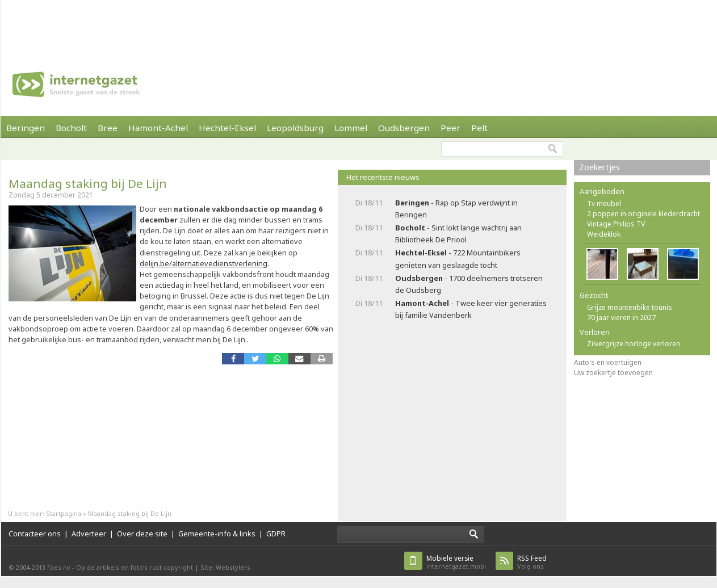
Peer (450, 128)
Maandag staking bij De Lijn (88, 183)
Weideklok (604, 234)
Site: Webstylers (225, 567)
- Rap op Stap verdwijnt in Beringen (456, 209)
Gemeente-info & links (217, 534)
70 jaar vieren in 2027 (621, 318)
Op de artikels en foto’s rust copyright (135, 567)
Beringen (26, 128)
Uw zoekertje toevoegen (613, 373)
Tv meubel (604, 203)
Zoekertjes (599, 167)
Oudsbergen (404, 128)
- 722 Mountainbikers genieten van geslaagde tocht (458, 259)
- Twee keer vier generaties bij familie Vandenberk (471, 309)
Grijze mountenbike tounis (630, 307)
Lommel (351, 128)
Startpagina (64, 513)
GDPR (276, 534)
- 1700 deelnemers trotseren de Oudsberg (469, 284)
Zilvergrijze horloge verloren (634, 344)
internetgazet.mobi (456, 562)
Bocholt (71, 128)
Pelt (479, 128)
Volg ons (532, 562)
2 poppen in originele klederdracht (643, 214)
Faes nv (59, 567)
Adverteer (89, 534)
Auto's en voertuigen (608, 362)
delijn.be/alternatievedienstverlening (204, 263)
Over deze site (142, 534)
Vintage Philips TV (616, 224)
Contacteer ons (35, 534)
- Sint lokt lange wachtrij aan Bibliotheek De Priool (458, 234)
